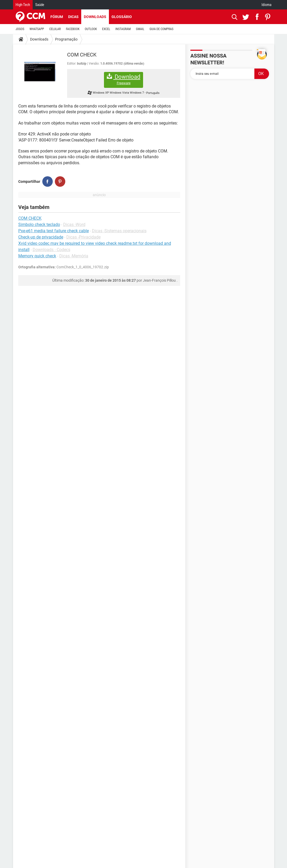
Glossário (122, 17)
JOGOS (20, 29)
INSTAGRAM (123, 29)
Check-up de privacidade (41, 237)
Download (124, 79)
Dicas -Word (74, 225)
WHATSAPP (37, 29)
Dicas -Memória (74, 256)
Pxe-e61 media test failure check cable (54, 231)
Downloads (95, 17)
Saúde (40, 5)
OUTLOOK (91, 29)
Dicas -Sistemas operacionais (119, 231)
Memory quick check (37, 256)
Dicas (73, 17)
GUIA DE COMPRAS (162, 29)
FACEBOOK (73, 29)
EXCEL (106, 29)
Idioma (267, 5)
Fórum (57, 17)
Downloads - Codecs (51, 250)
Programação (66, 39)
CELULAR (55, 29)
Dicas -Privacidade (83, 237)
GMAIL (140, 29)
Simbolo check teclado (39, 225)
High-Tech (23, 5)
